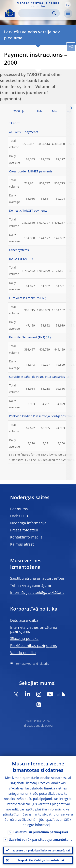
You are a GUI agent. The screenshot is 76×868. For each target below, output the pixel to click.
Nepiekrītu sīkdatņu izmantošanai (41, 860)
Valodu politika (23, 653)
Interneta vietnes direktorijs (31, 664)
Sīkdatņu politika (24, 638)
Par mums (19, 509)
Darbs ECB (19, 516)
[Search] (36, 13)
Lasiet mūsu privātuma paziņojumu (41, 832)
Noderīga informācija (28, 523)
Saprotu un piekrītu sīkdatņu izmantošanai (41, 850)
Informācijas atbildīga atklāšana (37, 592)
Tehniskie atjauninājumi (31, 585)
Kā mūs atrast (22, 544)
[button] (68, 5)
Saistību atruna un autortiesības (37, 578)
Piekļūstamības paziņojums (34, 645)
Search (54, 13)
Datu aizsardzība (24, 620)
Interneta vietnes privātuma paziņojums (34, 629)
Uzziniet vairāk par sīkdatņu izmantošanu (41, 840)
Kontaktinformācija (26, 537)
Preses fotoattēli (24, 530)
